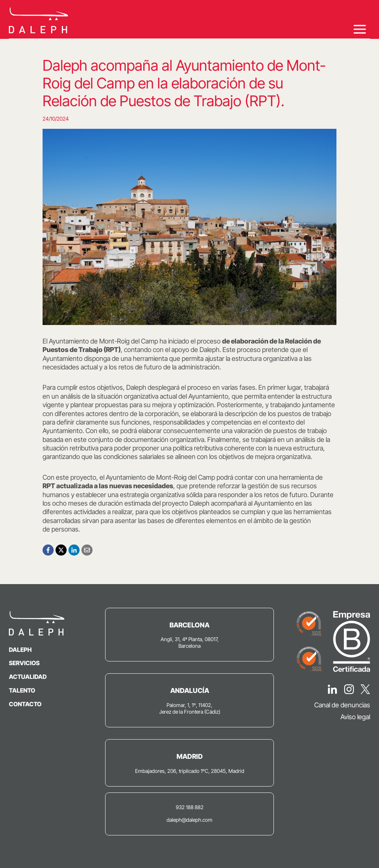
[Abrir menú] (360, 29)
